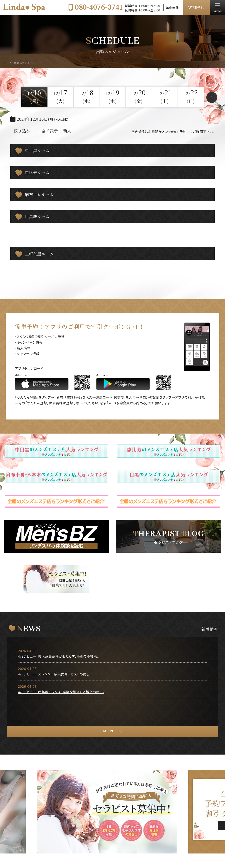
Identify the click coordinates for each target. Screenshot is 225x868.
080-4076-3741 (95, 7)
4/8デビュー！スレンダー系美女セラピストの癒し (54, 674)
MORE (109, 731)
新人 (67, 131)
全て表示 (50, 131)
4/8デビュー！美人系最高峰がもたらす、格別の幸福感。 (58, 656)
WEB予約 (196, 8)
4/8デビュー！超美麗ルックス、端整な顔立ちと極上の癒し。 (61, 692)
